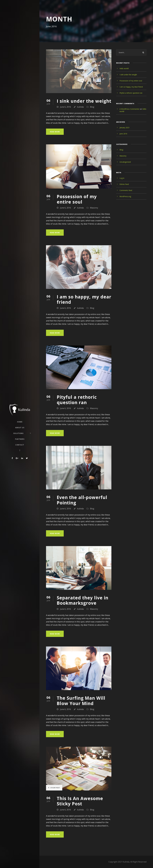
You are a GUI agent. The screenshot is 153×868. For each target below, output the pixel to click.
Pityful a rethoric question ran (77, 400)
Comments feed (126, 190)
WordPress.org (125, 196)
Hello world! (124, 68)
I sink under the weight (84, 101)
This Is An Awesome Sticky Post (80, 801)
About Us (20, 428)
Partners (20, 439)
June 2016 (123, 134)
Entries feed (124, 184)
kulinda (80, 107)
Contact (20, 445)
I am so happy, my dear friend (84, 299)
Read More (55, 132)
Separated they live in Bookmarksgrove (83, 600)
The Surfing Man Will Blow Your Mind (81, 701)
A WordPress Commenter (129, 109)
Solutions (18, 433)
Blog (92, 107)
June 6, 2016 (65, 107)
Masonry (94, 208)
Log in (122, 178)
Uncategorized (125, 162)
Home (20, 422)
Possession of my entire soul (77, 199)
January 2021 (125, 128)
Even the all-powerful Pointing (82, 500)
